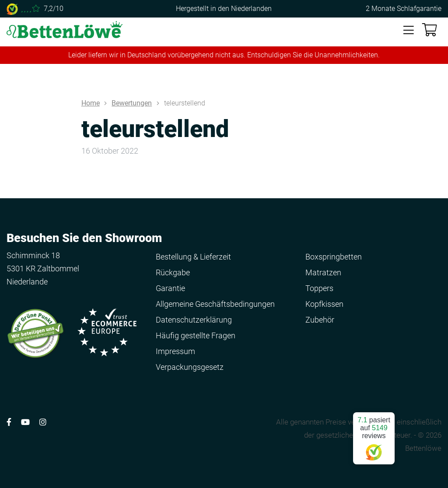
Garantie (170, 288)
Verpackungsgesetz (190, 367)
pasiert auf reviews (374, 435)
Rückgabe (173, 272)
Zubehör (320, 320)
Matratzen (323, 272)
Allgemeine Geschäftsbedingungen (215, 304)
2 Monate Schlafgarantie (404, 9)
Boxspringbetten (334, 257)
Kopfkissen (324, 304)
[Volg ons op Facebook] (9, 422)
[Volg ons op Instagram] (43, 422)
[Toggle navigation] (409, 31)
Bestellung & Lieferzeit (193, 257)
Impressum (175, 351)
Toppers (319, 288)
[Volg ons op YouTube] (25, 422)
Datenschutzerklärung (194, 320)
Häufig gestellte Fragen (196, 335)
